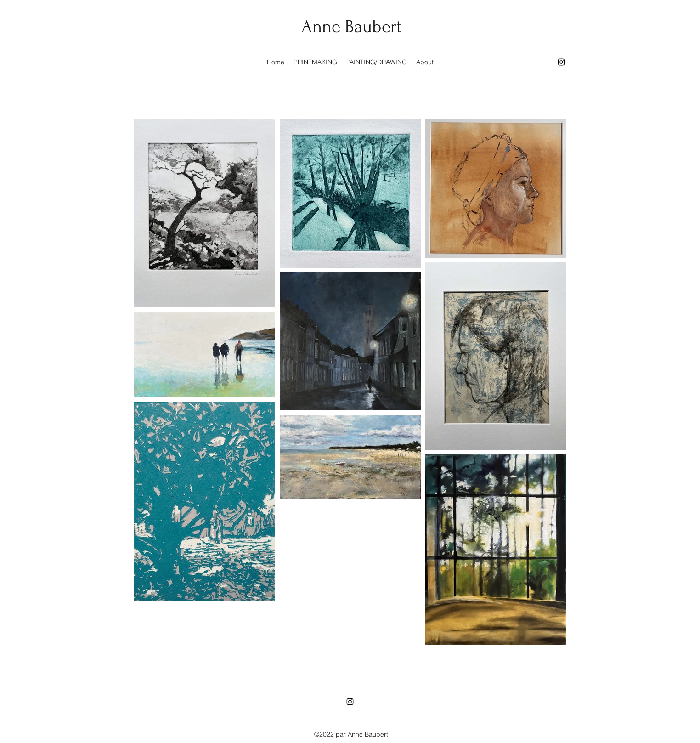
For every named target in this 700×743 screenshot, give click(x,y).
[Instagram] (561, 62)
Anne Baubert (351, 27)
